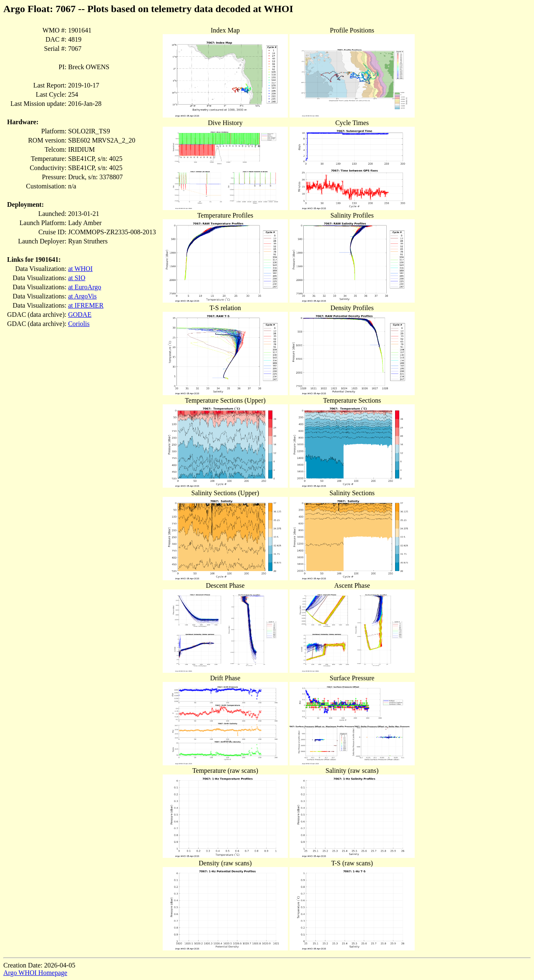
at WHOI (80, 269)
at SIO (77, 278)
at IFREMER (86, 305)
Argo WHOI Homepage (35, 973)
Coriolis (79, 324)
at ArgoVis (82, 296)
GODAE (80, 315)
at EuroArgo (84, 287)
